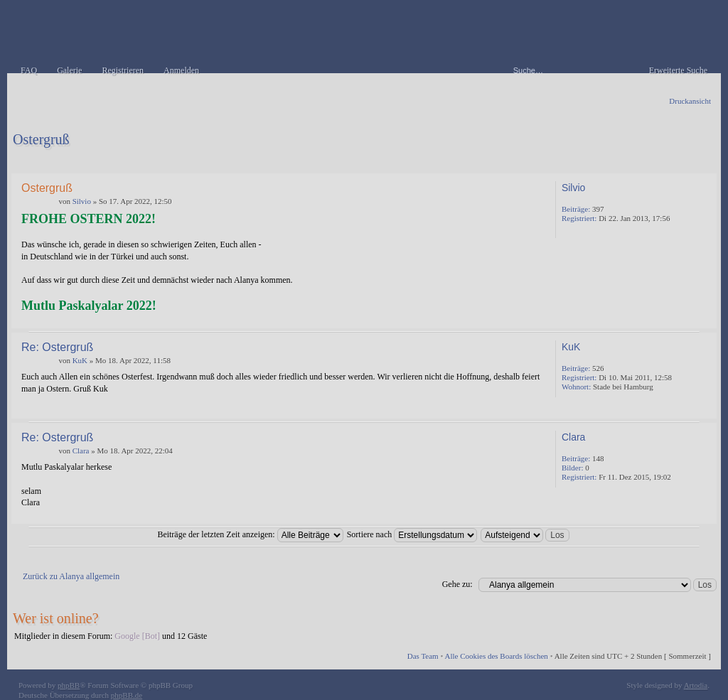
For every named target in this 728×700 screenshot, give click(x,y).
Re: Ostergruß (57, 347)
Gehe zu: (457, 584)
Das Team (423, 656)
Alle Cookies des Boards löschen (496, 656)
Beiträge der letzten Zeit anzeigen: (250, 534)
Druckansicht (690, 101)
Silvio (82, 201)
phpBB (69, 685)
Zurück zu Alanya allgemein (71, 576)
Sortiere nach (412, 534)
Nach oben (703, 318)
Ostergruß (41, 139)
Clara (81, 451)
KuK (80, 360)
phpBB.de (127, 695)
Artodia (696, 685)
